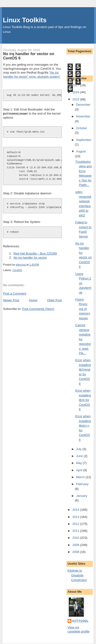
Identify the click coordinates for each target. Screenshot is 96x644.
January (82, 496)
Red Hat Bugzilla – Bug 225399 (35, 253)
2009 (76, 545)
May (80, 463)
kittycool (80, 621)
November (83, 116)
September (84, 140)
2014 (76, 510)
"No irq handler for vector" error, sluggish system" (32, 75)
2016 (76, 92)
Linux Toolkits (25, 20)
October (82, 128)
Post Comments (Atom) (38, 309)
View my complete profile (79, 629)
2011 (76, 531)
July (79, 449)
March (81, 477)
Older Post (54, 300)
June (80, 456)
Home (33, 300)
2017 (76, 85)
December (83, 105)
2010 (76, 538)
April (80, 470)
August (81, 151)
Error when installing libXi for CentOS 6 (83, 400)
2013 (76, 517)
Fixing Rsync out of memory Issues (83, 309)
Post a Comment (15, 293)
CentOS (17, 270)
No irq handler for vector (30, 258)
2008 (76, 552)
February (82, 484)
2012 (76, 524)
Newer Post (11, 300)
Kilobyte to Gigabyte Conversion (77, 575)
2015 (76, 99)
